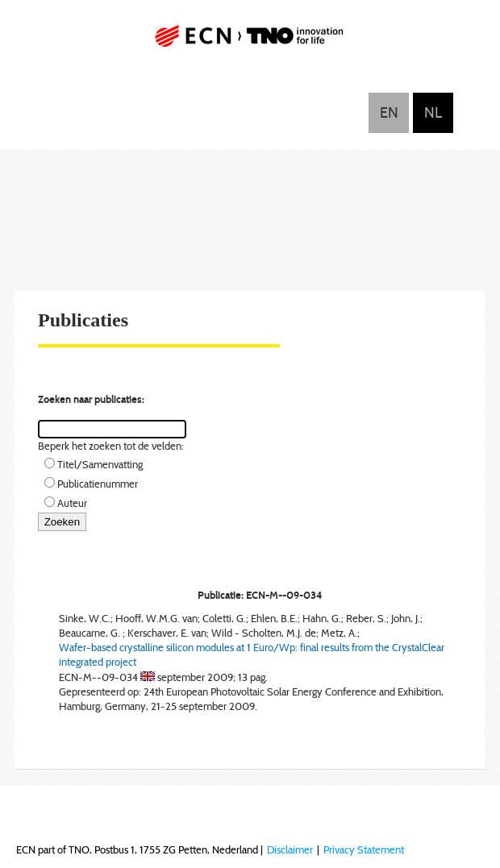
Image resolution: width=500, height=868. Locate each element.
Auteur (72, 503)
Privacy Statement (364, 849)
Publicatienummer (98, 484)
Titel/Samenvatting (100, 464)
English (389, 113)
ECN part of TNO (250, 42)
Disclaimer (290, 849)
